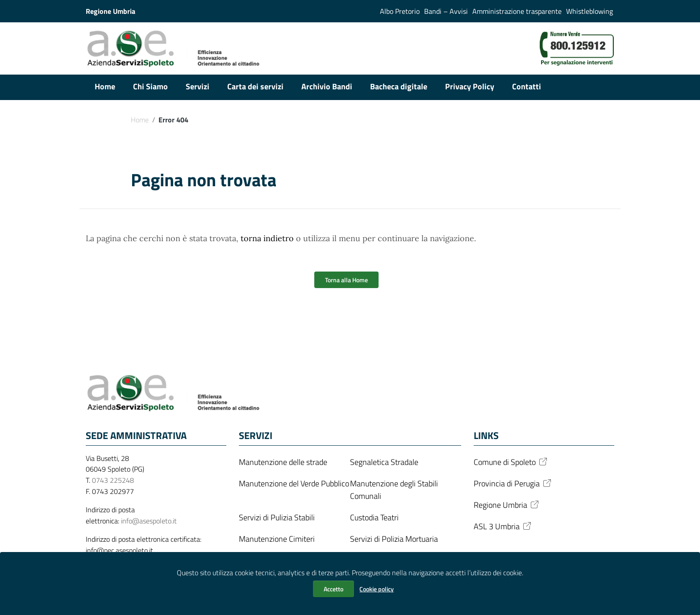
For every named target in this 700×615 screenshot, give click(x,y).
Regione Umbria (507, 505)
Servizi (198, 86)
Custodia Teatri (374, 517)
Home (105, 86)
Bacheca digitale (399, 86)
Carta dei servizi (255, 86)
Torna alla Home (346, 280)
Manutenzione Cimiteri (277, 539)
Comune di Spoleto (511, 462)
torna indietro (267, 238)
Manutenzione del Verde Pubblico (294, 483)
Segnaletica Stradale (384, 462)
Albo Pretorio (400, 11)
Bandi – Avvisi (446, 11)
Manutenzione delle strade (283, 462)
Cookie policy (377, 589)
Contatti (527, 86)
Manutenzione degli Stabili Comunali (394, 490)
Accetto (333, 589)
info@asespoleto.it (149, 521)
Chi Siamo (150, 86)
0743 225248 (113, 480)
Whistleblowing (590, 11)
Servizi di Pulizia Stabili (277, 517)
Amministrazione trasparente (517, 11)
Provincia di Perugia (513, 483)
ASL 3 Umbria (503, 526)
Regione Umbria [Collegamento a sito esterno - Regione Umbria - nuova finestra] (110, 11)
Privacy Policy (470, 86)
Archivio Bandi (327, 86)
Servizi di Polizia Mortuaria (394, 539)
